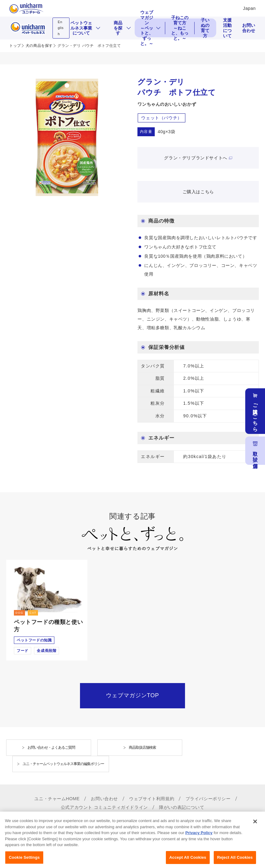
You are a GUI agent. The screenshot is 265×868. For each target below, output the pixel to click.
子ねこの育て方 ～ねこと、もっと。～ (181, 28)
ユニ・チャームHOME (57, 799)
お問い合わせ (249, 28)
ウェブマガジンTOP (132, 695)
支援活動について (227, 28)
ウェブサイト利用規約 (152, 799)
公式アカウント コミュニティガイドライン (104, 807)
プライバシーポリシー (208, 799)
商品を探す (118, 28)
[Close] (255, 837)
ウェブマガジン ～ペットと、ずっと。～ (147, 28)
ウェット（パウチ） (161, 118)
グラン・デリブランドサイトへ (196, 158)
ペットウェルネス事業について (81, 28)
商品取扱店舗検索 (142, 747)
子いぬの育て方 (205, 28)
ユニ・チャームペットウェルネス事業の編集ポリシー (63, 764)
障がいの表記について (182, 807)
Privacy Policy (199, 848)
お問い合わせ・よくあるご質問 (51, 747)
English (61, 28)
